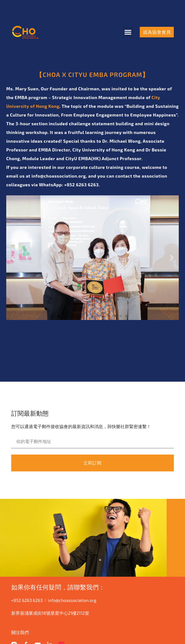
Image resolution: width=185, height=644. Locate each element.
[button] (128, 32)
